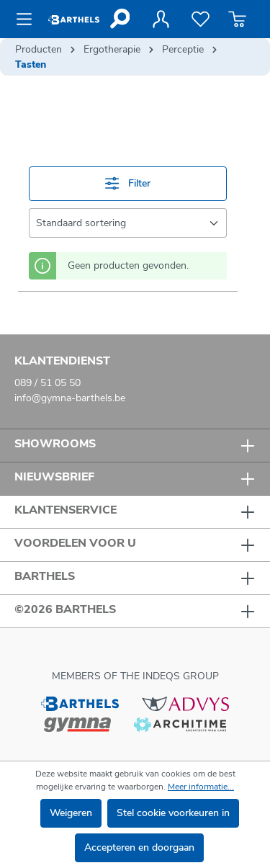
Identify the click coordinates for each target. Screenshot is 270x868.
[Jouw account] (161, 19)
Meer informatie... (201, 787)
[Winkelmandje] (237, 19)
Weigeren (71, 813)
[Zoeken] (119, 19)
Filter (127, 183)
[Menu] (28, 19)
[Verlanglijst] (201, 19)
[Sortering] (128, 223)
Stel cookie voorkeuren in (173, 813)
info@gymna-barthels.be (70, 398)
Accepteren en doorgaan (139, 847)
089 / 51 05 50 (48, 383)
